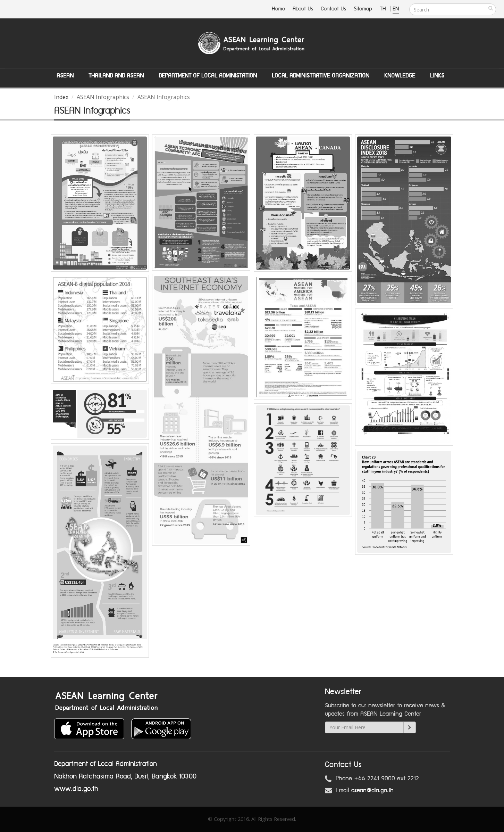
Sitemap (363, 9)
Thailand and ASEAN (116, 76)
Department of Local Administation (208, 76)
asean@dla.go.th (372, 790)
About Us (303, 9)
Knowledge (400, 76)
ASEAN (65, 76)
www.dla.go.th (76, 789)
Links (437, 76)
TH (384, 9)
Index (61, 97)
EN (396, 9)
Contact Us (333, 9)
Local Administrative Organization (321, 76)
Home (278, 9)
